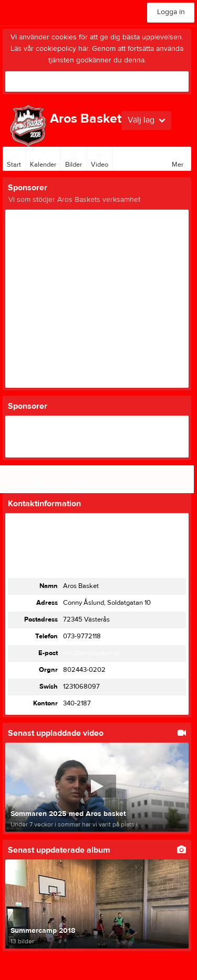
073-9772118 (82, 636)
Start (14, 158)
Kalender (43, 158)
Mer (178, 158)
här (83, 49)
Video (100, 158)
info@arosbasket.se (92, 653)
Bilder (74, 158)
